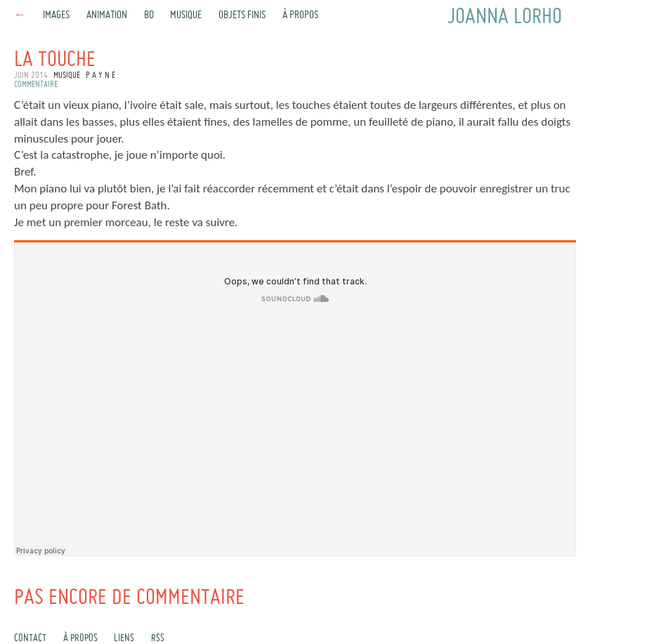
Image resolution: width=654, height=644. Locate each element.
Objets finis (242, 15)
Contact (30, 638)
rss (158, 638)
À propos (300, 15)
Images (56, 15)
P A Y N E (100, 76)
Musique (186, 15)
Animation (107, 15)
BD (149, 15)
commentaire (36, 85)
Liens (124, 638)
